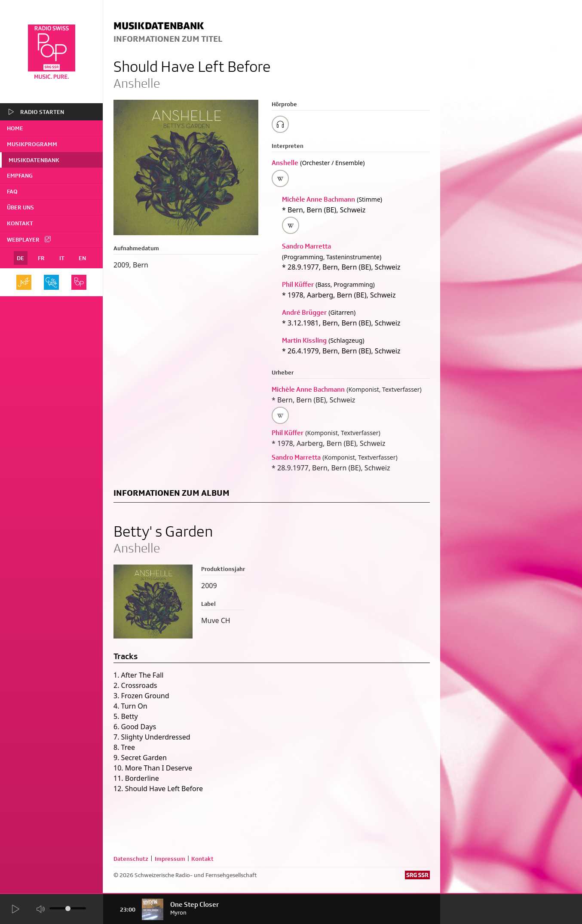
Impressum (170, 859)
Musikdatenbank (34, 160)
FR (41, 258)
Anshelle (285, 163)
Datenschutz (131, 859)
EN (82, 258)
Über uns (20, 207)
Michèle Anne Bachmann (319, 199)
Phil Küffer (298, 284)
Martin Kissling (304, 340)
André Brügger (304, 312)
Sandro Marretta (306, 246)
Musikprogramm (32, 144)
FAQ (12, 191)
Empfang (20, 175)
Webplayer (29, 239)
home (15, 128)
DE (20, 258)
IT (62, 258)
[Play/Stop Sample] (280, 124)
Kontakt (20, 223)
